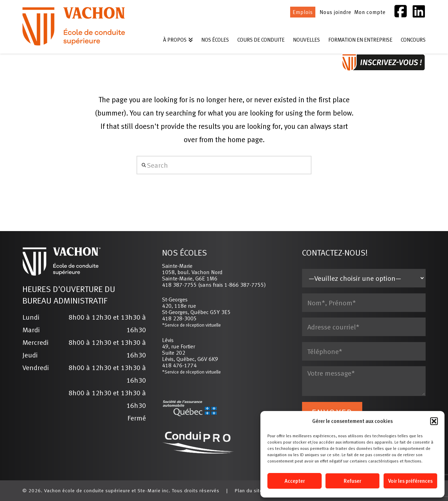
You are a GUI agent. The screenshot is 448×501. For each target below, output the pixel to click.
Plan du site (249, 490)
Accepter (295, 481)
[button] (434, 421)
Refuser (352, 481)
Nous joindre (335, 12)
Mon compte (370, 12)
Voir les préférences (410, 481)
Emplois (303, 12)
